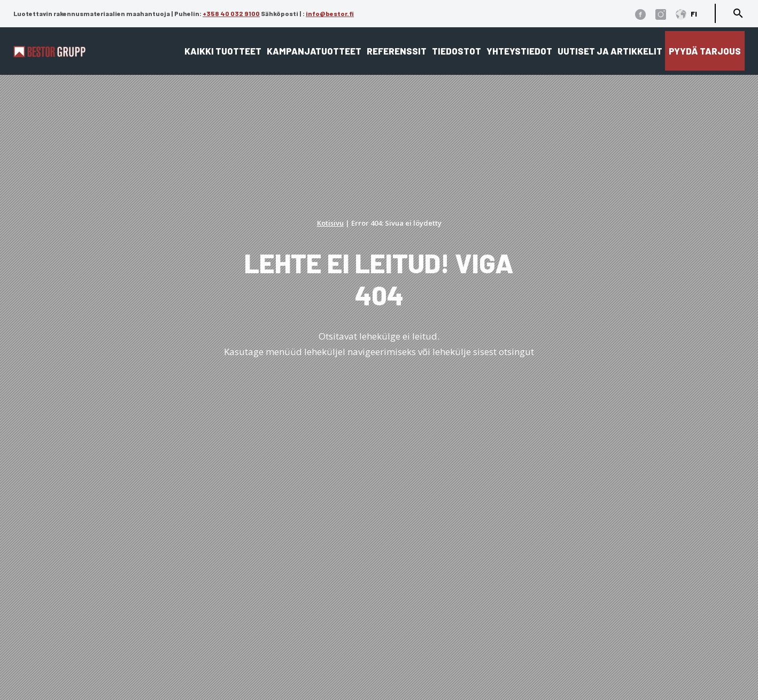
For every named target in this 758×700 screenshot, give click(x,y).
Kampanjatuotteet (314, 51)
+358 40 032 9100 (231, 13)
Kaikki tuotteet (223, 51)
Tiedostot (457, 51)
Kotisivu (330, 223)
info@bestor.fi (330, 13)
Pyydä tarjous (705, 51)
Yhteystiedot (519, 51)
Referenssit (397, 51)
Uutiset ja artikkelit (610, 51)
